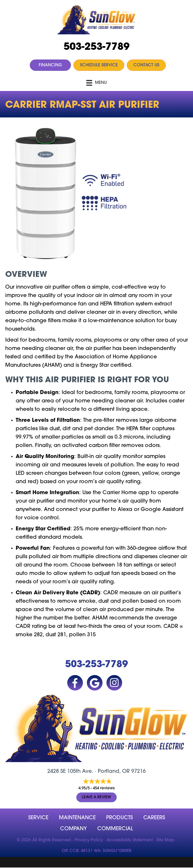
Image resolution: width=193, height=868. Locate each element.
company (73, 829)
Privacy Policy (89, 840)
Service (38, 818)
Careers (154, 818)
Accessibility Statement (130, 840)
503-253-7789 (96, 47)
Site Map (165, 840)
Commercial (115, 829)
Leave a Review (96, 797)
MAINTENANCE (77, 818)
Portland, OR (114, 772)
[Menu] (96, 83)
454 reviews (104, 788)
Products (120, 818)
